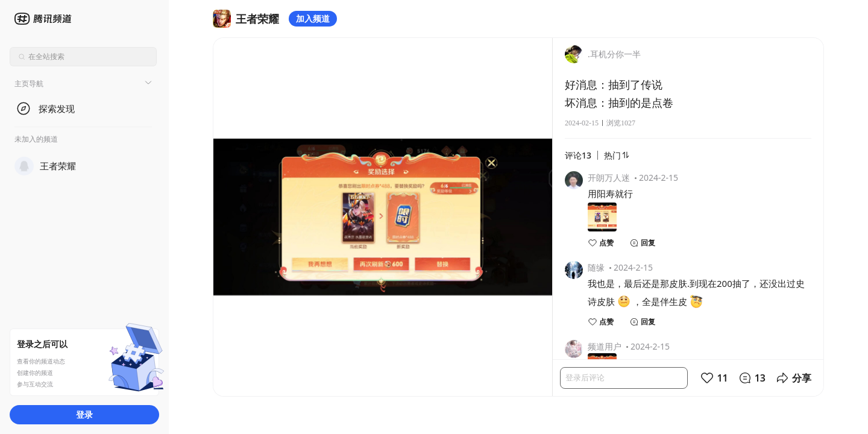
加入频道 (313, 18)
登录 (84, 414)
